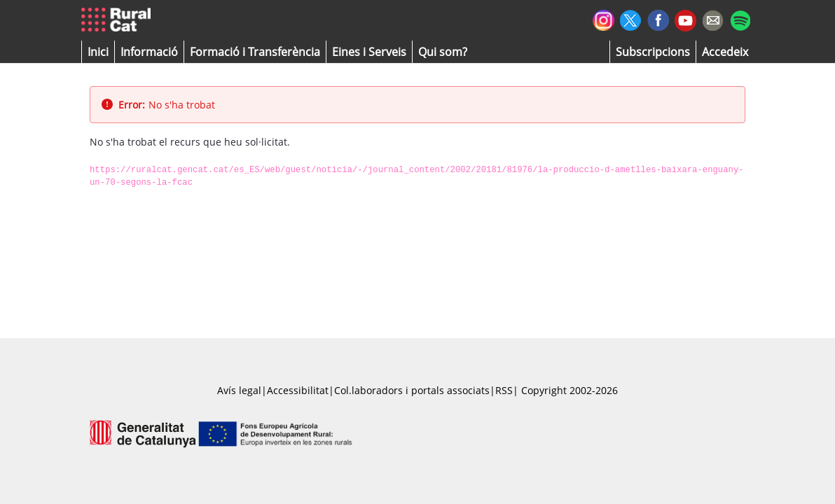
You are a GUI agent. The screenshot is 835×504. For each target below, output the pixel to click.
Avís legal (239, 390)
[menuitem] (255, 52)
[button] (98, 52)
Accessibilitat (298, 390)
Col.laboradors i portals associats (412, 390)
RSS (504, 390)
